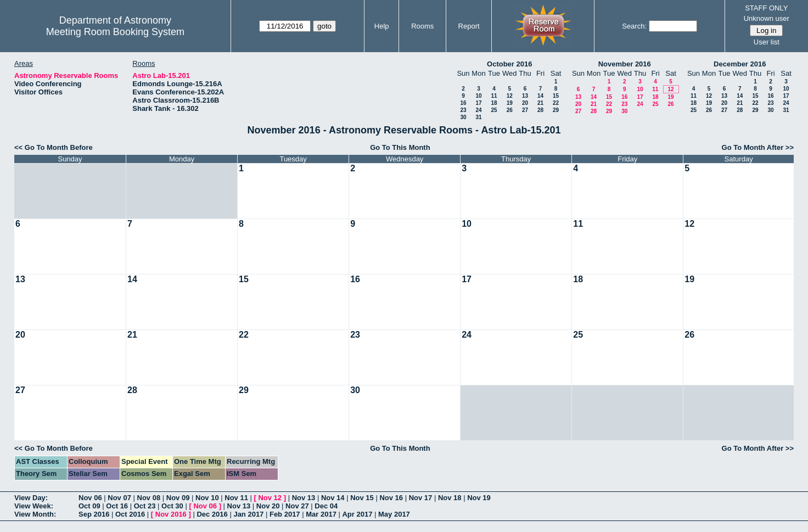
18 (494, 103)
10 (478, 96)
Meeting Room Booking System (115, 32)
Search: (634, 26)
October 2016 (509, 64)
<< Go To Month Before (54, 147)
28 (540, 110)
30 (463, 117)
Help (382, 26)
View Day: (31, 498)
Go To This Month (400, 147)
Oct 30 (172, 506)
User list (767, 42)
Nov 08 (149, 498)
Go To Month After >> (758, 147)
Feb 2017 (285, 514)
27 (525, 110)
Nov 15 (362, 498)
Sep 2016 (94, 514)
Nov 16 (391, 498)
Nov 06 (90, 498)
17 (478, 103)
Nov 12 (270, 498)
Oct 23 (145, 506)
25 (494, 110)
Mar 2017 (321, 514)
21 (540, 103)
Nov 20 (268, 506)
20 (525, 103)
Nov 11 (236, 498)
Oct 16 (117, 506)
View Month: (35, 514)
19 (510, 103)
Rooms (422, 26)
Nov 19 (479, 498)
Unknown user (767, 18)
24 (478, 110)
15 (556, 96)
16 (463, 103)
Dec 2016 (212, 514)
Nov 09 (178, 498)
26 (510, 110)
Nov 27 (297, 506)
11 (494, 96)
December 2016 (740, 64)
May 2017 (394, 514)
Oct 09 (89, 506)
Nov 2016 (171, 514)
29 (556, 110)
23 (463, 110)
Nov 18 (450, 498)
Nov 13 (304, 498)
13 (525, 96)
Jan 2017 (248, 514)
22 (556, 103)
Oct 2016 (130, 514)
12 (510, 96)
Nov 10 (207, 498)
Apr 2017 (357, 514)
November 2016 (625, 64)
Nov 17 (421, 498)
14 (540, 96)
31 (478, 117)
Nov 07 (119, 498)
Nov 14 (333, 498)
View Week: (34, 506)
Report (469, 26)
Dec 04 (326, 506)
